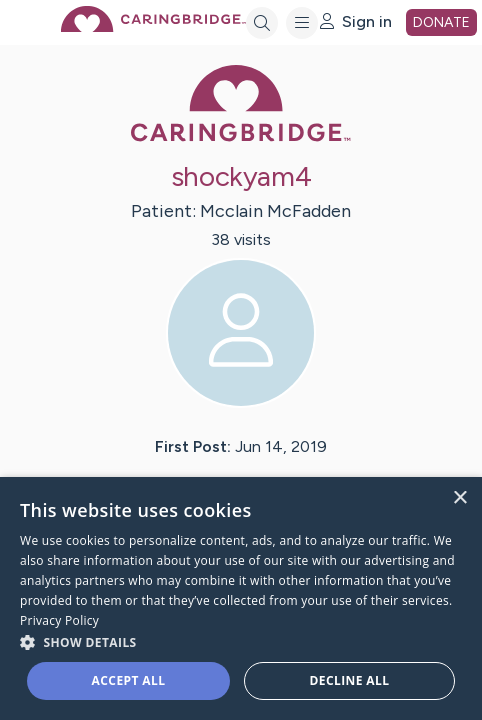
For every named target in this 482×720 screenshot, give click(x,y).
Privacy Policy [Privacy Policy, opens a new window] (59, 620)
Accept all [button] (129, 680)
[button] (241, 641)
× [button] (459, 498)
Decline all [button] (350, 680)
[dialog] (241, 598)
